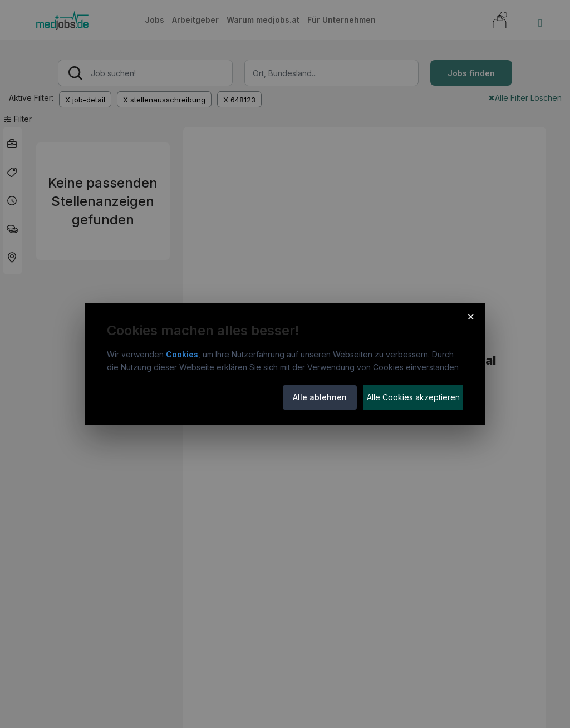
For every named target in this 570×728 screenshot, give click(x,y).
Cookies (182, 354)
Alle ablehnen (320, 397)
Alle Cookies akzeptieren (413, 397)
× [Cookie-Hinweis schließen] (471, 316)
